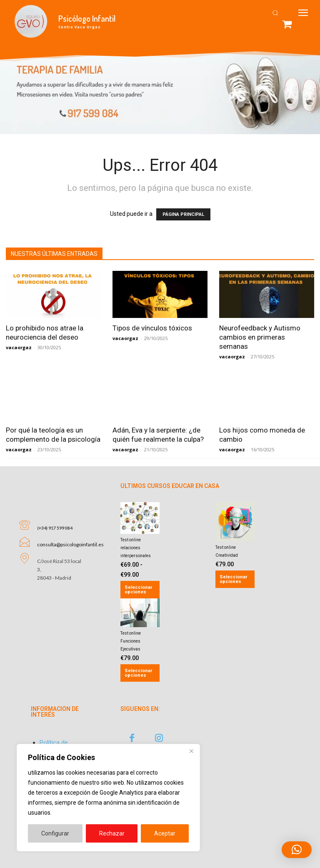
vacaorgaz (19, 347)
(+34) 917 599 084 (55, 517)
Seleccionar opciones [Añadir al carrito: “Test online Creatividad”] (233, 579)
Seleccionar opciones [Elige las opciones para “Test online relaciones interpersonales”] (138, 590)
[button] (275, 13)
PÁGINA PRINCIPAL (183, 214)
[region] (108, 798)
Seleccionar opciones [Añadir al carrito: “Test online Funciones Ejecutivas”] (138, 673)
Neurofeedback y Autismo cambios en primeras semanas (260, 337)
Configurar (55, 833)
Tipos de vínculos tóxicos (152, 328)
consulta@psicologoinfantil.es (70, 533)
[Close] (191, 751)
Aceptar (165, 833)
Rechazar (112, 833)
